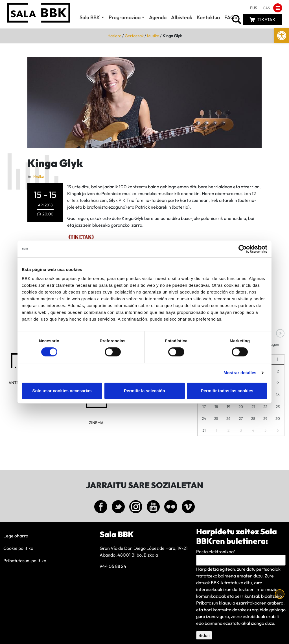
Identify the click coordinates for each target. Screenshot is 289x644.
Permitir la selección (144, 391)
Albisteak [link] (182, 17)
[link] (282, 36)
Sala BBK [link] (90, 17)
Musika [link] (153, 36)
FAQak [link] (232, 17)
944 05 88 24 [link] (113, 566)
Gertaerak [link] (134, 36)
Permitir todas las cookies (227, 391)
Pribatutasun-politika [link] (25, 561)
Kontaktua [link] (208, 17)
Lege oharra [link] (16, 536)
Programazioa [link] (125, 17)
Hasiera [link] (114, 36)
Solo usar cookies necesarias (62, 391)
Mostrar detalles (240, 373)
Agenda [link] (158, 17)
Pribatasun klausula (216, 603)
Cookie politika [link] (18, 548)
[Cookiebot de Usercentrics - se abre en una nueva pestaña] (243, 249)
